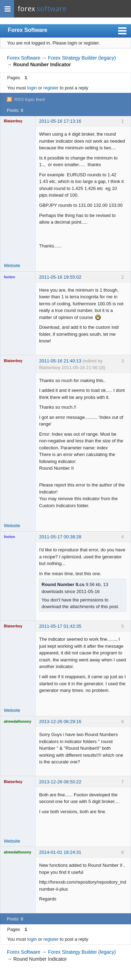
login (32, 88)
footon (9, 277)
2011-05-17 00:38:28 (60, 537)
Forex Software (28, 30)
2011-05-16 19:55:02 (60, 277)
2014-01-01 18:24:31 (60, 852)
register (51, 88)
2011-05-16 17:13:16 (60, 121)
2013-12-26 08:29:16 (60, 722)
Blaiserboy (13, 121)
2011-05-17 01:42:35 (60, 626)
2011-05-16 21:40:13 (60, 361)
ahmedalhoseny (18, 722)
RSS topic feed (30, 99)
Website (12, 266)
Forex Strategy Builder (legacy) (82, 58)
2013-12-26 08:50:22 (60, 782)
